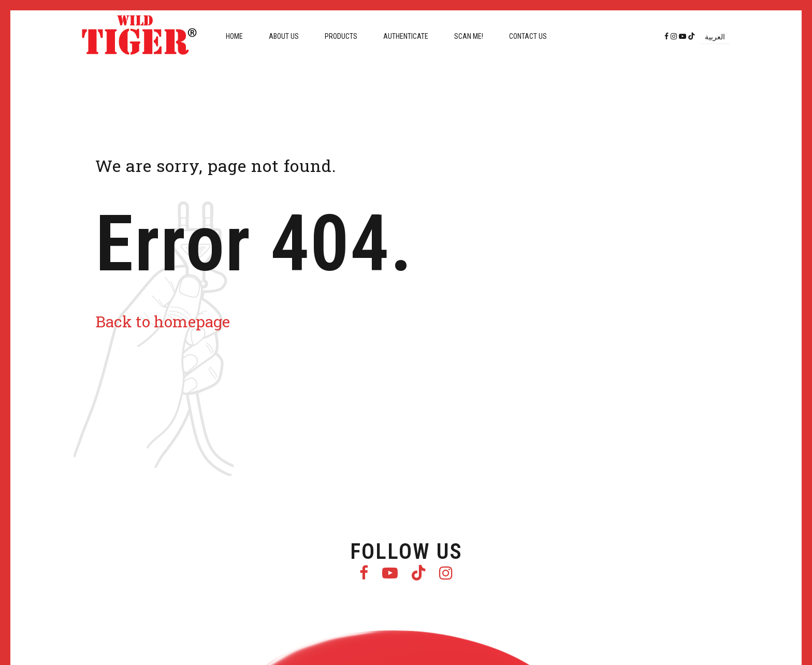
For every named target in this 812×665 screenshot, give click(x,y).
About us (284, 36)
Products (341, 36)
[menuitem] (715, 37)
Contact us (528, 36)
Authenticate (406, 36)
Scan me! (469, 36)
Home (234, 36)
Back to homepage (163, 321)
